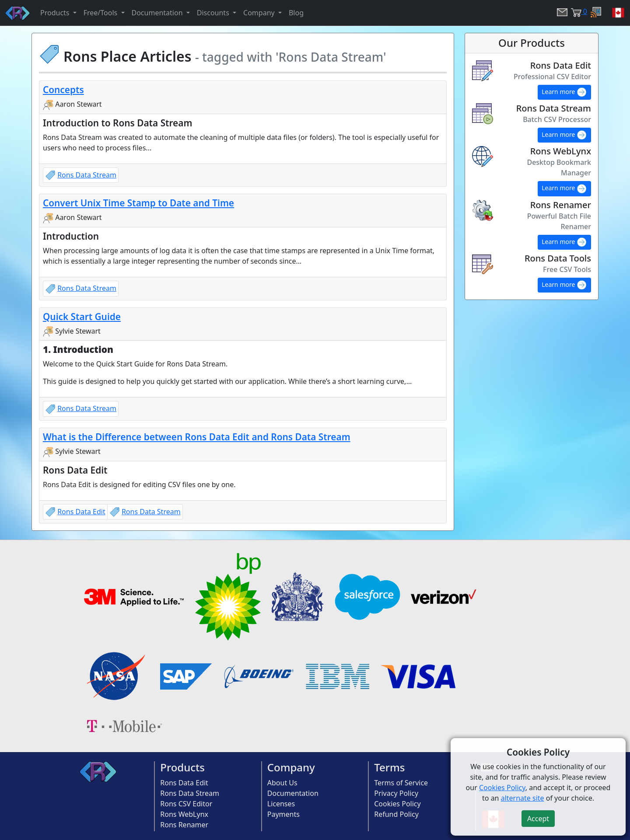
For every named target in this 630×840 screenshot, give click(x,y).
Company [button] (260, 13)
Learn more (564, 92)
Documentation (293, 793)
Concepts (63, 90)
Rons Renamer (184, 825)
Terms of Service (401, 783)
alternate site (523, 798)
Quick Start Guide (82, 317)
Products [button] (56, 13)
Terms (389, 767)
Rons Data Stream (87, 175)
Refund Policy (396, 814)
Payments (283, 814)
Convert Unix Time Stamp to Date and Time (138, 203)
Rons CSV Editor (186, 804)
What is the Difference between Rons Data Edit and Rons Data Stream (197, 437)
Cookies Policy (397, 804)
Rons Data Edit (81, 512)
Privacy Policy (396, 793)
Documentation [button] (158, 13)
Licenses (281, 804)
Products (182, 767)
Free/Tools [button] (101, 13)
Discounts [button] (214, 13)
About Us (282, 783)
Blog (296, 13)
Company (291, 767)
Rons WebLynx (184, 814)
